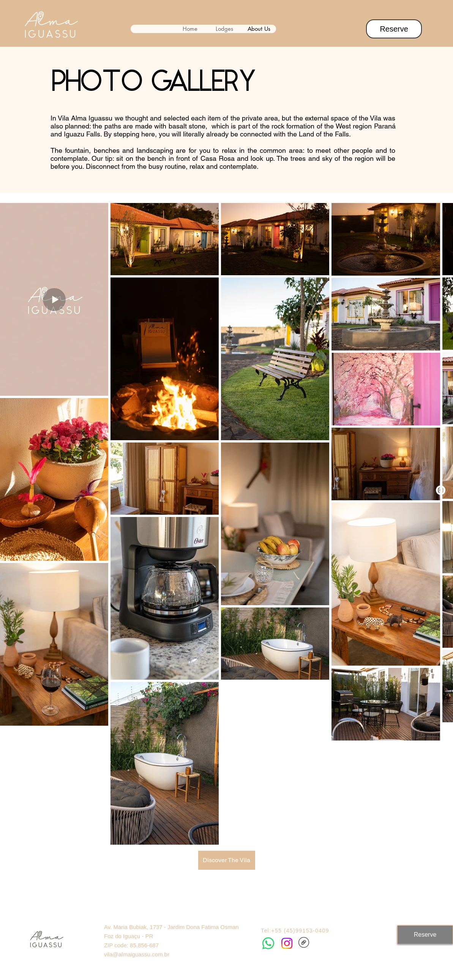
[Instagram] (441, 490)
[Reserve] (394, 29)
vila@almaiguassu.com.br (137, 954)
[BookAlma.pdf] (304, 943)
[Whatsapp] (268, 943)
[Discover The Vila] (227, 860)
